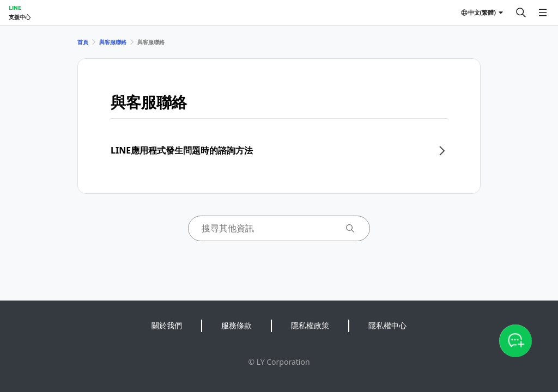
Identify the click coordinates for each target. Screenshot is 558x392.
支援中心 (20, 17)
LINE (15, 8)
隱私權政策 (310, 325)
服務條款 (236, 325)
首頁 (83, 42)
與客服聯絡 (113, 42)
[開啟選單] (543, 13)
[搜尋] (521, 13)
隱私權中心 (387, 325)
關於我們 (167, 325)
